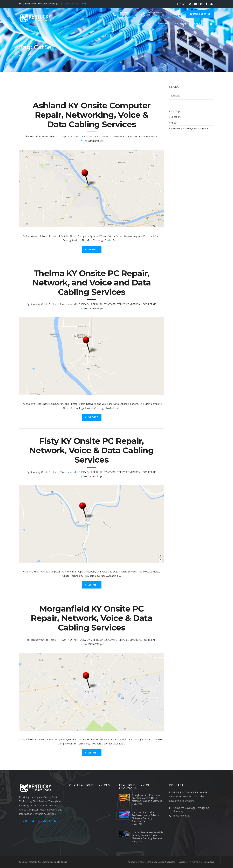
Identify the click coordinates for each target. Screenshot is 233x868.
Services (163, 24)
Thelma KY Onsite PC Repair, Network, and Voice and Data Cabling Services (92, 283)
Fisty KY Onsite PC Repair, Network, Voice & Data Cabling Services (91, 450)
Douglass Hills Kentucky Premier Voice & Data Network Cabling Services (147, 798)
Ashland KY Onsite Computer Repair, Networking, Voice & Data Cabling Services (91, 115)
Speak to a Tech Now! (75, 4)
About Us (198, 24)
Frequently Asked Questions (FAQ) (190, 128)
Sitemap (175, 111)
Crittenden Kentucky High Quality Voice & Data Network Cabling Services (147, 835)
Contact (180, 24)
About (174, 123)
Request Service (200, 14)
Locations (176, 117)
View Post (92, 249)
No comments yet (93, 141)
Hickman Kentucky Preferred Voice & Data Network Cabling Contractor (146, 817)
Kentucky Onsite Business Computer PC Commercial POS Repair (116, 136)
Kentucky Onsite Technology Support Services (152, 862)
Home (148, 24)
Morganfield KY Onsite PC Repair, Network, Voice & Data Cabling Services (91, 618)
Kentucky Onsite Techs (42, 136)
